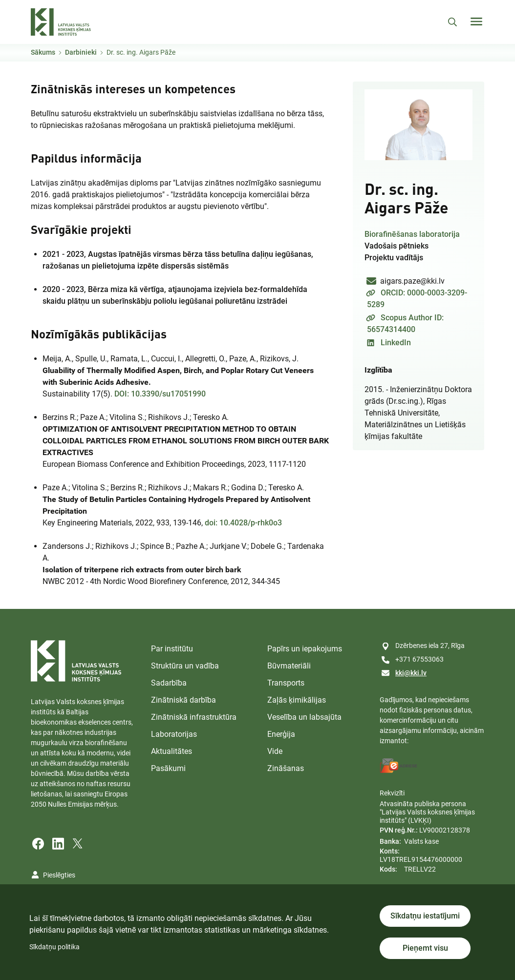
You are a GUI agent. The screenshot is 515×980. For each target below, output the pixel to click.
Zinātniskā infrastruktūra (194, 717)
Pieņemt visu (425, 948)
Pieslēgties (59, 875)
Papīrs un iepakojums (305, 649)
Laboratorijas (174, 734)
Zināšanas (286, 768)
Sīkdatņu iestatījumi (425, 916)
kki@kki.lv (411, 673)
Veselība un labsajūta (304, 717)
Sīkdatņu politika (54, 947)
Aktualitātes (172, 751)
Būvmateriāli (289, 666)
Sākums (43, 52)
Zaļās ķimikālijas (297, 700)
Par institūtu (172, 649)
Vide (275, 751)
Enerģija (281, 734)
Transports (286, 683)
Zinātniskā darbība (183, 700)
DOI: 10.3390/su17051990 (160, 394)
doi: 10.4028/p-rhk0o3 (243, 523)
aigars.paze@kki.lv (412, 281)
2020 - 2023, (175, 295)
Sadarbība (169, 683)
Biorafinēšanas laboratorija (412, 234)
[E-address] (399, 766)
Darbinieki (81, 52)
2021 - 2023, (178, 260)
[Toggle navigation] (476, 21)
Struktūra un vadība (185, 666)
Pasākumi (168, 768)
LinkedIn (396, 343)
